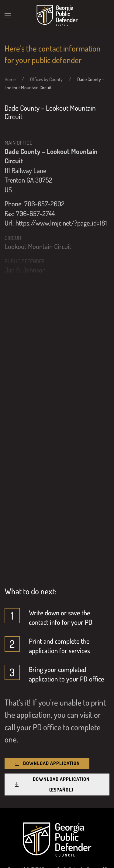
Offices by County (46, 79)
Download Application (47, 763)
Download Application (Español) (52, 784)
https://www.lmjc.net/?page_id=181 (61, 223)
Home (10, 79)
